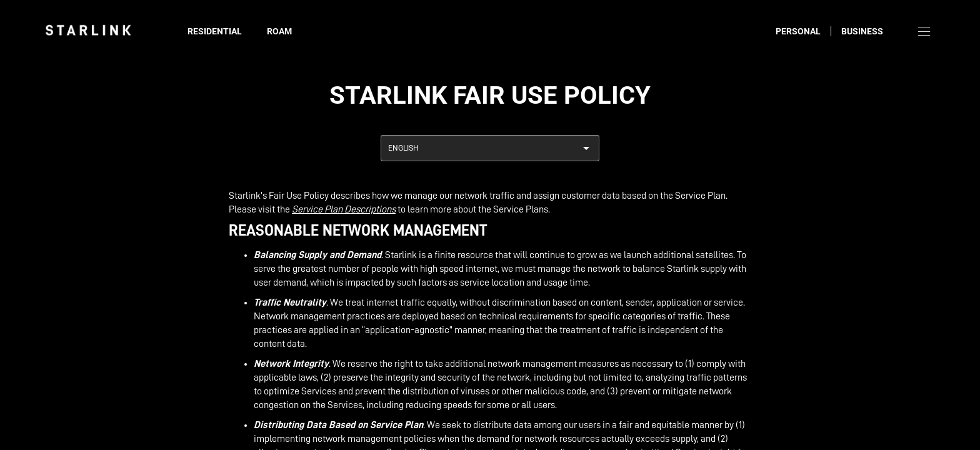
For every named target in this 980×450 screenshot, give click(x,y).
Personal (798, 31)
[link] (88, 30)
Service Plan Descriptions (344, 209)
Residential (215, 31)
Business (862, 31)
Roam (279, 31)
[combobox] (490, 148)
